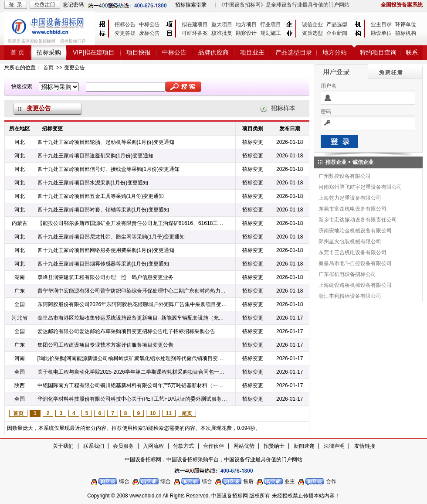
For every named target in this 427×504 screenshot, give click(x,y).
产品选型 (337, 24)
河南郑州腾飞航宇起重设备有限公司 (360, 187)
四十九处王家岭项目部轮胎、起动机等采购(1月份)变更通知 (106, 142)
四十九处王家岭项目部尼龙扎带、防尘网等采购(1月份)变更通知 (111, 237)
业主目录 (381, 24)
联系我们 (94, 446)
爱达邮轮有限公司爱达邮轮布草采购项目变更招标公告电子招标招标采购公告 (126, 331)
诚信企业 (312, 24)
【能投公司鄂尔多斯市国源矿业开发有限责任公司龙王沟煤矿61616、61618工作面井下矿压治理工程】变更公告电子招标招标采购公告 (133, 223)
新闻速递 (304, 446)
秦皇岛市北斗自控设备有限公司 (355, 263)
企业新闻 (337, 33)
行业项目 (271, 24)
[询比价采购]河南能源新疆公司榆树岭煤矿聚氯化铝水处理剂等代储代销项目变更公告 (133, 358)
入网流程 (153, 446)
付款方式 (183, 446)
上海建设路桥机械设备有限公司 (355, 285)
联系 (412, 52)
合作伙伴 (213, 446)
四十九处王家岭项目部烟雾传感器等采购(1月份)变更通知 (103, 264)
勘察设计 (246, 33)
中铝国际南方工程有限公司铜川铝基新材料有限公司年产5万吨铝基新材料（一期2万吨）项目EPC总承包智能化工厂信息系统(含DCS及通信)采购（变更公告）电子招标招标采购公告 (133, 385)
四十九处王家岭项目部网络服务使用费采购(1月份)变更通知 (106, 250)
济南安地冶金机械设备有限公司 (355, 231)
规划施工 (271, 33)
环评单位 (406, 24)
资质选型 (312, 33)
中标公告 (149, 24)
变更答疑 (125, 33)
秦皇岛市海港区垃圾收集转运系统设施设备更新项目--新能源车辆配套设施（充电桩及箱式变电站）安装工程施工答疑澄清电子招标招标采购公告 (133, 318)
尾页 (187, 413)
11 (169, 413)
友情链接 (365, 446)
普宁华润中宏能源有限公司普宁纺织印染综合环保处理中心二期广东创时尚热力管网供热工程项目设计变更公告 (133, 291)
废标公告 (149, 33)
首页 (48, 68)
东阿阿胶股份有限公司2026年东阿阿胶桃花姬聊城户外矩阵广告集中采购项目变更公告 (133, 304)
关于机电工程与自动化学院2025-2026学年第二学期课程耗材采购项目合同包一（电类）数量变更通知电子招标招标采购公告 (133, 372)
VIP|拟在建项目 (94, 52)
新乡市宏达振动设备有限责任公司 (358, 220)
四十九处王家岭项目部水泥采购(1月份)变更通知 (93, 183)
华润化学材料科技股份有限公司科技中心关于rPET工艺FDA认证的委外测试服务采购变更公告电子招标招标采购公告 (133, 399)
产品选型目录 (294, 52)
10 (153, 413)
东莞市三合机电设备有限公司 (352, 252)
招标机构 (406, 33)
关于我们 (63, 446)
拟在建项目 (195, 24)
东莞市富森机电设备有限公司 (352, 209)
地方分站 (335, 52)
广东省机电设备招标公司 (347, 274)
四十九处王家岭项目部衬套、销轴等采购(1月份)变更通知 (103, 210)
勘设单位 (381, 33)
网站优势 (244, 446)
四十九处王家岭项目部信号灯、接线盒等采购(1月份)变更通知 (109, 169)
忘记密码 (73, 5)
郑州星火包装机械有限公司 (350, 242)
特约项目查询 (378, 52)
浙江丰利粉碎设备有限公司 (350, 296)
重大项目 (222, 24)
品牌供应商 (213, 52)
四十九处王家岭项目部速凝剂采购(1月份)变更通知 (96, 156)
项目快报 (139, 52)
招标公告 (125, 24)
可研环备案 (195, 33)
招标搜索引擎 (191, 5)
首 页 (17, 52)
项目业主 (252, 52)
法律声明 (334, 446)
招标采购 (49, 52)
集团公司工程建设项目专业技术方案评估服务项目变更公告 (105, 345)
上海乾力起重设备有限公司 (350, 198)
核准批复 (222, 33)
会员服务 (123, 446)
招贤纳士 (274, 446)
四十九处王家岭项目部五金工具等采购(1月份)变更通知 (101, 196)
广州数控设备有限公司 (345, 176)
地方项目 (246, 24)
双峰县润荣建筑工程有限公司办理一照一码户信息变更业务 (105, 277)
